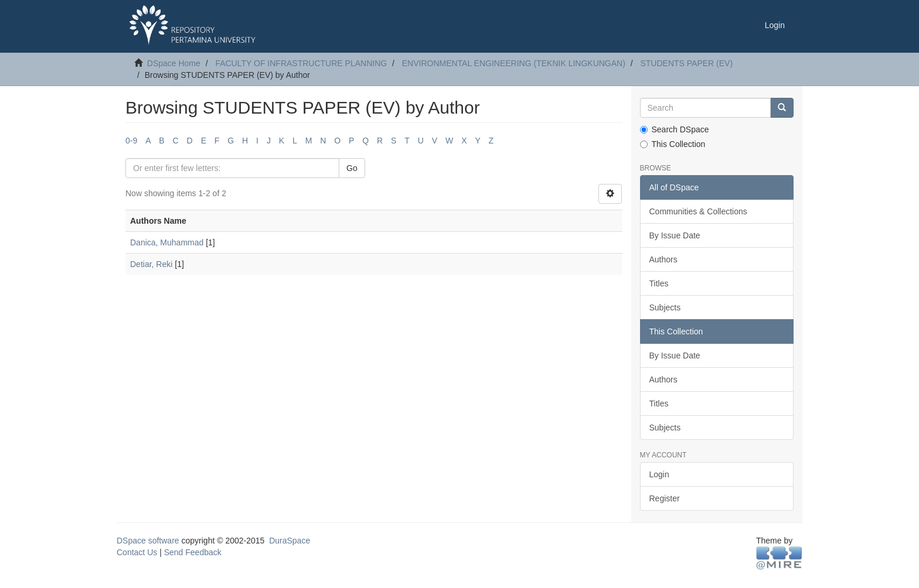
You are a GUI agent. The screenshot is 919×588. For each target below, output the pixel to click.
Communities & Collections (698, 211)
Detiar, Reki (151, 264)
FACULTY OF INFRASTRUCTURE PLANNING (301, 63)
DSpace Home (174, 63)
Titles (659, 283)
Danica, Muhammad (167, 242)
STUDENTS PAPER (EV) (686, 63)
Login (659, 474)
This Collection (673, 144)
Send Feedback (193, 552)
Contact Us (137, 552)
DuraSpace (290, 541)
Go (352, 168)
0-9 (131, 141)
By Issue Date (675, 235)
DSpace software (148, 541)
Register (665, 498)
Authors (663, 259)
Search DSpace (675, 129)
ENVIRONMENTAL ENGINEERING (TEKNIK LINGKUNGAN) (514, 63)
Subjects (665, 307)
